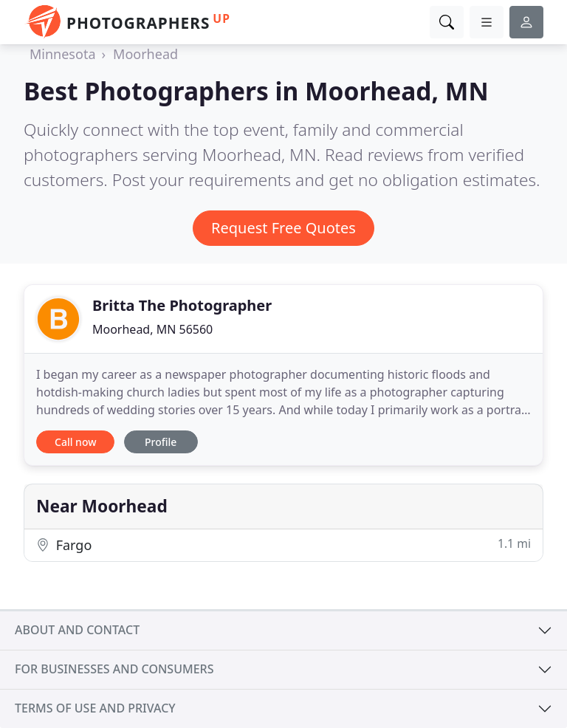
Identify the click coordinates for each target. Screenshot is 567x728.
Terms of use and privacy (95, 708)
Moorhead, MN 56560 (152, 329)
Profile (161, 442)
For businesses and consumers (114, 669)
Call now (75, 442)
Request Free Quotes (283, 228)
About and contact (77, 630)
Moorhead (145, 54)
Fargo (283, 545)
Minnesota (62, 54)
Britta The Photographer (182, 305)
